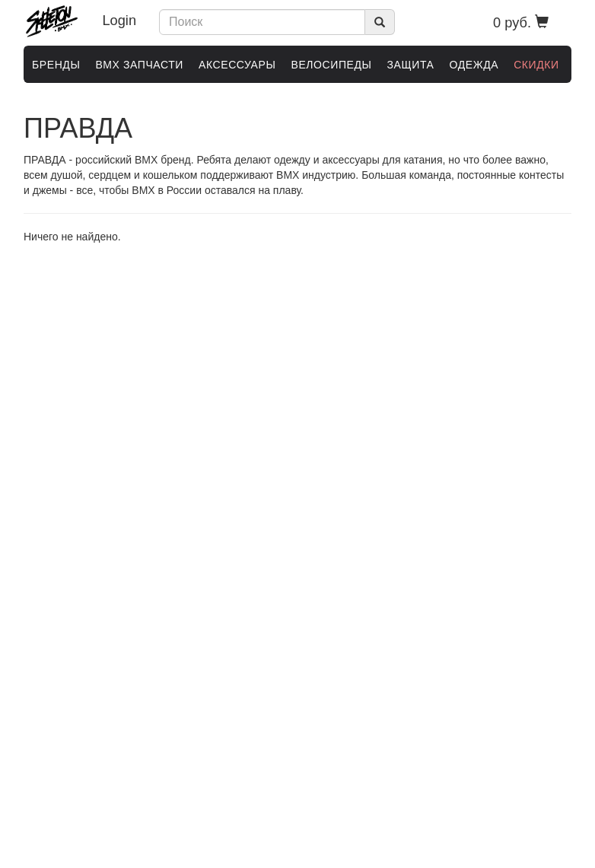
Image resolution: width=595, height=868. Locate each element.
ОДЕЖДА (474, 65)
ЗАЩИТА (411, 65)
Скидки (536, 65)
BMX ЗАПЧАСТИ (139, 65)
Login (120, 21)
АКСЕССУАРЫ (237, 65)
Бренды (56, 65)
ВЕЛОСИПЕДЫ (331, 65)
